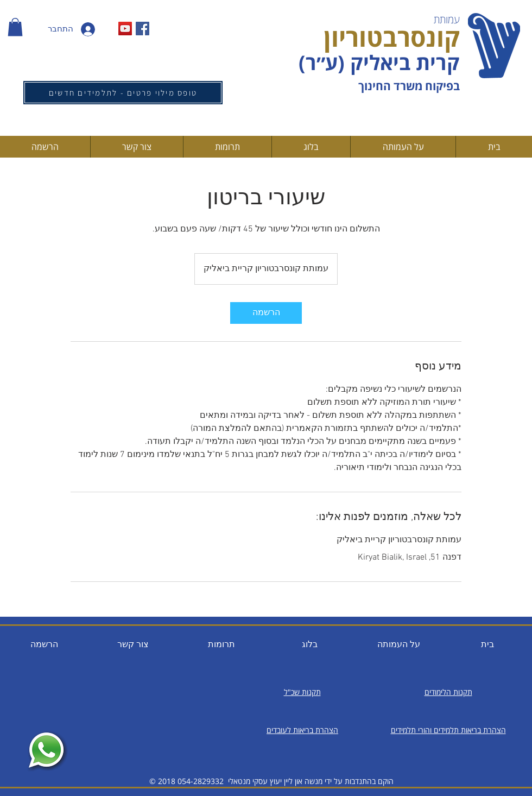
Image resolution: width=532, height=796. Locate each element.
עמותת (447, 20)
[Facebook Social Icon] (142, 29)
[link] (266, 313)
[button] (15, 27)
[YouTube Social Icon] (125, 29)
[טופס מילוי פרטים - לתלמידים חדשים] (123, 93)
